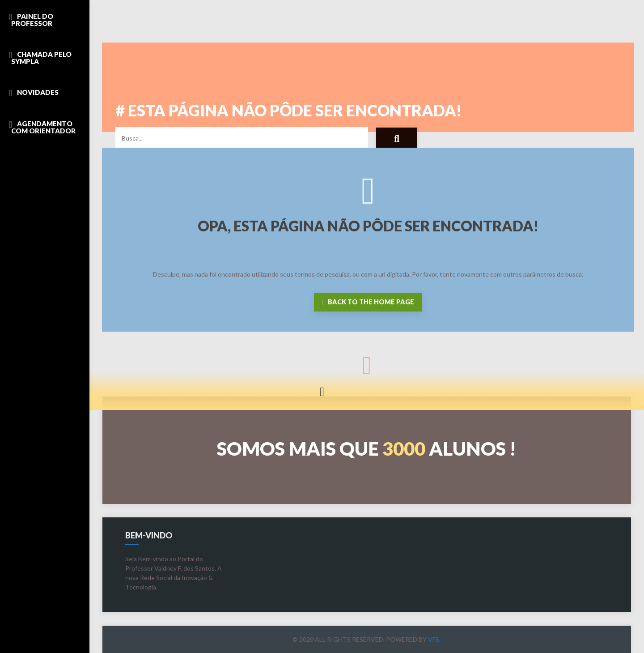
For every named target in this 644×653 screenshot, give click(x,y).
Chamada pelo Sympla (41, 58)
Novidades (38, 92)
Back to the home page (368, 302)
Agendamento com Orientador (43, 127)
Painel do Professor (32, 20)
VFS (434, 639)
